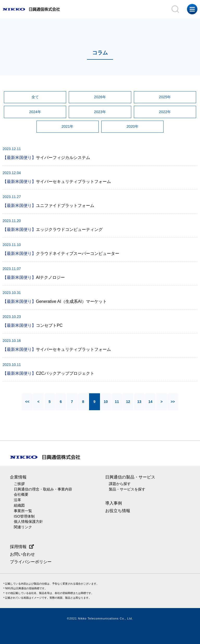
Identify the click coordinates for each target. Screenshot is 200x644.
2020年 (133, 127)
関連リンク (23, 527)
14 (152, 403)
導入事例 (114, 504)
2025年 (165, 97)
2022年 (165, 112)
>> (174, 403)
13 (140, 403)
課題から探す (120, 485)
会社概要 (21, 495)
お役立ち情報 (118, 512)
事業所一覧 (23, 511)
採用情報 (18, 546)
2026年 (100, 97)
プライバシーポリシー (31, 562)
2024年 (35, 112)
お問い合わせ (22, 554)
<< (26, 403)
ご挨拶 (19, 485)
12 (129, 403)
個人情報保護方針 (28, 522)
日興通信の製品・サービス (130, 478)
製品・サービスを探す (127, 490)
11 (117, 403)
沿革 (17, 501)
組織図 (19, 506)
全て (35, 97)
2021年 (67, 127)
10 (106, 403)
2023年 (100, 112)
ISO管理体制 (24, 516)
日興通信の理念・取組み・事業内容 (43, 490)
